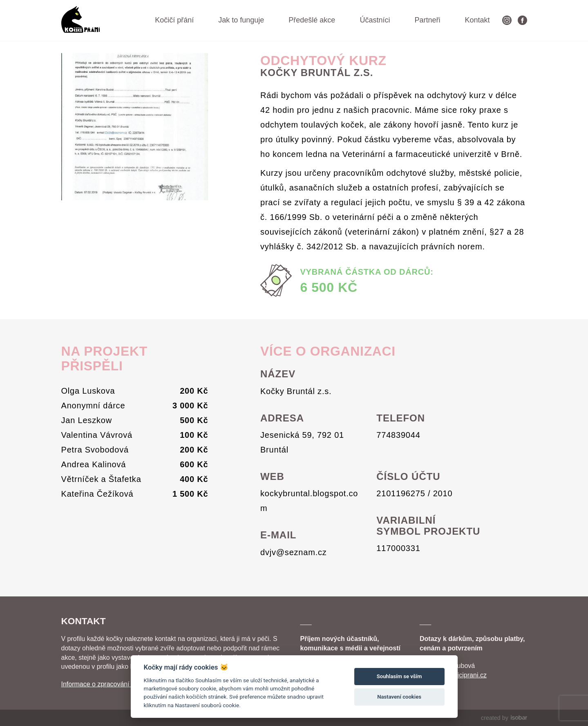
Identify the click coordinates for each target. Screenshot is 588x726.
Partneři (427, 20)
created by (504, 718)
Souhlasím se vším (399, 676)
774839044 (398, 435)
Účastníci (375, 20)
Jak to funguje (241, 20)
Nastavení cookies (399, 697)
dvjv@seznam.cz (294, 552)
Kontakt (477, 20)
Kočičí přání (174, 20)
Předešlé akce (312, 20)
